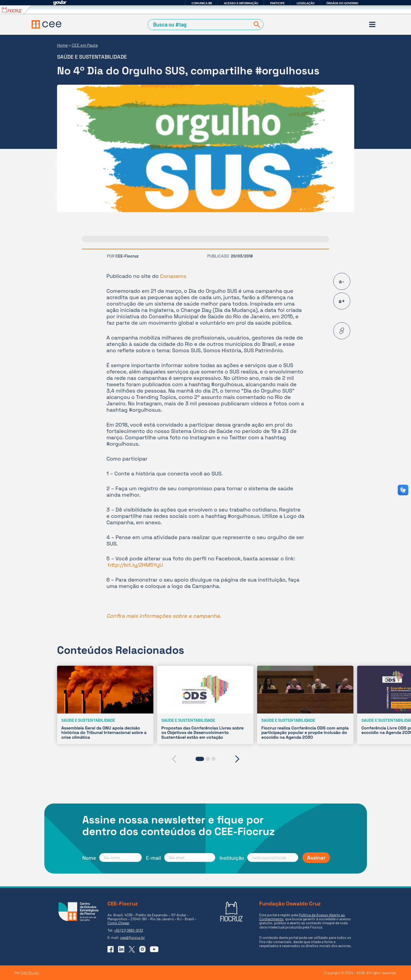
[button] (200, 759)
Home (62, 45)
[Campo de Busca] (200, 25)
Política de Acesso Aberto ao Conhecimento (302, 917)
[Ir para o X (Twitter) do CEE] (132, 949)
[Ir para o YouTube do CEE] (154, 949)
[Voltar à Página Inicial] (46, 24)
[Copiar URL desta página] (342, 331)
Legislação (306, 3)
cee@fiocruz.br (133, 937)
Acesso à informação (241, 3)
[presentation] (174, 759)
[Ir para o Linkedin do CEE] (121, 949)
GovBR (60, 3)
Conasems (173, 276)
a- (342, 281)
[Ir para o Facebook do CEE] (111, 949)
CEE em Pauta (85, 45)
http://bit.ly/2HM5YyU (135, 565)
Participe (277, 3)
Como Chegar (118, 923)
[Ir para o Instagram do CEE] (142, 949)
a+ (342, 301)
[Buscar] (256, 25)
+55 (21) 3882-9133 (129, 930)
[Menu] (372, 24)
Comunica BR (202, 3)
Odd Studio (30, 973)
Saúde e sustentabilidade (92, 57)
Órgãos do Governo (342, 3)
